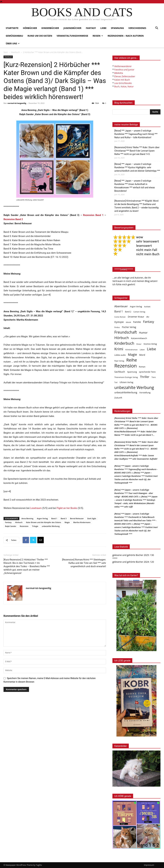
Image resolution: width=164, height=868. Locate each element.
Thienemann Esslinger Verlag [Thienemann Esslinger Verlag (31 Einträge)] (126, 377)
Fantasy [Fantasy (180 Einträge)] (148, 322)
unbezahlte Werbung (51, 526)
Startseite (12, 28)
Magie (67, 522)
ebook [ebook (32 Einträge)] (128, 322)
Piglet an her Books (67, 508)
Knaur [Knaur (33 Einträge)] (139, 344)
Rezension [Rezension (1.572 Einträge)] (126, 366)
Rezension (24, 526)
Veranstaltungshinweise (72, 36)
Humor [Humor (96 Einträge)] (143, 333)
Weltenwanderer (123, 66)
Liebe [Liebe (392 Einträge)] (151, 349)
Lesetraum (36, 508)
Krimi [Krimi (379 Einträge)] (119, 349)
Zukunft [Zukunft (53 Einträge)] (118, 398)
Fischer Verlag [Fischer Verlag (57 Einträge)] (129, 327)
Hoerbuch (15, 52)
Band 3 (64, 518)
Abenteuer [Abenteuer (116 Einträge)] (121, 306)
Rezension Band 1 (93, 215)
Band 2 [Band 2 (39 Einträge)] (128, 312)
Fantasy (91, 28)
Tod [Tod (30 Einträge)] (116, 382)
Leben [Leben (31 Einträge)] (142, 350)
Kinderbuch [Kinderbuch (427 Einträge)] (124, 343)
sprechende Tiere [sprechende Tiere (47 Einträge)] (147, 372)
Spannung (117, 28)
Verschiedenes (137, 28)
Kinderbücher (50, 28)
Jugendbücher (72, 28)
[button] (157, 28)
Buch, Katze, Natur (124, 86)
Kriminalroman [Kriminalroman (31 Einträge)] (131, 350)
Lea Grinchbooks (123, 83)
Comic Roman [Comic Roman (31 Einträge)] (120, 317)
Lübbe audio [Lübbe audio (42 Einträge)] (120, 355)
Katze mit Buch (122, 80)
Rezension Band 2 (13, 219)
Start (6, 52)
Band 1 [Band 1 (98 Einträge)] (119, 312)
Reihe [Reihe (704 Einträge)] (132, 360)
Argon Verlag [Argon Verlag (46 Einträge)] (136, 307)
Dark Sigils (92, 518)
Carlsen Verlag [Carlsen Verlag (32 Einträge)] (139, 312)
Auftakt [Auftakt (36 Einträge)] (147, 307)
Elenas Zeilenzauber (125, 76)
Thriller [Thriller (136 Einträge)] (145, 377)
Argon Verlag (42, 518)
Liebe (103, 28)
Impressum (149, 865)
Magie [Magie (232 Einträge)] (133, 355)
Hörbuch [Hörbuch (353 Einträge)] (122, 338)
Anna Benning (27, 518)
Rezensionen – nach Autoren (126, 36)
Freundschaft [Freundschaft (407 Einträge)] (126, 332)
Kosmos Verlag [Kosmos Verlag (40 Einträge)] (150, 344)
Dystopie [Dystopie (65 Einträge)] (119, 322)
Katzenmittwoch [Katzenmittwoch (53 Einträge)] (139, 338)
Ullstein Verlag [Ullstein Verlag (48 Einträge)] (126, 382)
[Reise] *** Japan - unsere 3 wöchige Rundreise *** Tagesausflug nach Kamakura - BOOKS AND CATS (136, 469)
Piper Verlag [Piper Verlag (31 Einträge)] (119, 361)
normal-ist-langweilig (17, 103)
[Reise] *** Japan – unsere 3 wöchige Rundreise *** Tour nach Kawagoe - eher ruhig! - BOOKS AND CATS (134, 493)
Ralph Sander (11, 526)
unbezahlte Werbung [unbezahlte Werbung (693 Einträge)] (134, 387)
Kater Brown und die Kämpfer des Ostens (43, 522)
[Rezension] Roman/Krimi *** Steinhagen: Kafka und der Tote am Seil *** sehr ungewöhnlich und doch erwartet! (84, 563)
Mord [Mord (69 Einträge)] (142, 355)
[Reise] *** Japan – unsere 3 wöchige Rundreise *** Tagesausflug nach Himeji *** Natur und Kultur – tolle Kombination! (136, 134)
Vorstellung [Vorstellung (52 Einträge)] (145, 393)
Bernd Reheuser (77, 518)
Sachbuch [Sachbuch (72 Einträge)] (120, 372)
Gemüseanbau (14, 36)
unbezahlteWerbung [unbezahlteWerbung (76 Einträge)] (126, 392)
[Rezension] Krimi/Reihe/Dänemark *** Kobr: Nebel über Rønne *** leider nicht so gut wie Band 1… (136, 432)
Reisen (98, 36)
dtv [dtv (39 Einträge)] (148, 317)
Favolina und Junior (124, 70)
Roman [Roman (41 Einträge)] (142, 367)
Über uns (13, 43)
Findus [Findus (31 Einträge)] (117, 327)
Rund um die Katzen (40, 36)
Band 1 (54, 518)
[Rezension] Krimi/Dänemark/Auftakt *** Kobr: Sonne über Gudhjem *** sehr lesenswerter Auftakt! (136, 455)
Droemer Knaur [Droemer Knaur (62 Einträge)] (136, 317)
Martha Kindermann (82, 522)
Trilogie (35, 526)
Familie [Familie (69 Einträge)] (137, 322)
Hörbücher (30, 28)
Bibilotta (119, 73)
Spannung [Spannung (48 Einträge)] (132, 372)
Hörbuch (19, 522)
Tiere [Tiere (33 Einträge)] (154, 377)
